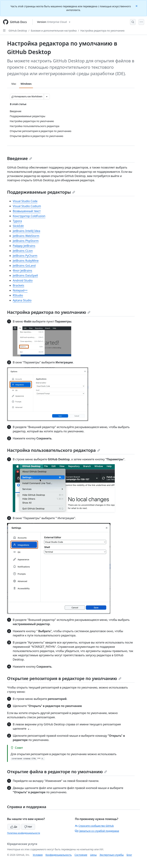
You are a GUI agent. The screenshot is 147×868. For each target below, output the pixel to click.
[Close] (137, 6)
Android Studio (23, 280)
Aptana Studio (22, 300)
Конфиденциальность (59, 855)
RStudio (18, 295)
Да (14, 827)
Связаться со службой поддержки (97, 831)
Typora (17, 221)
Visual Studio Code (25, 201)
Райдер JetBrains (24, 246)
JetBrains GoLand (24, 266)
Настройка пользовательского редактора (54, 450)
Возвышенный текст (27, 211)
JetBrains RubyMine (26, 261)
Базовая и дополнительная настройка (54, 31)
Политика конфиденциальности (24, 833)
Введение (20, 158)
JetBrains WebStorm (26, 236)
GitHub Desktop (18, 31)
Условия (38, 855)
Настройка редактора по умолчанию (102, 31)
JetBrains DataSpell (25, 276)
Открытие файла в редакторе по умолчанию (57, 772)
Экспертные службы (112, 855)
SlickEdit (18, 226)
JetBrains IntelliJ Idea (26, 231)
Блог (129, 855)
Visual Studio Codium (27, 206)
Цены (93, 855)
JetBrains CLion (23, 251)
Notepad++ (20, 290)
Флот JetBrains (22, 271)
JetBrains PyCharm (25, 256)
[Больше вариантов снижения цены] (47, 97)
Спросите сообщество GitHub (94, 826)
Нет (28, 827)
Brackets (18, 285)
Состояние (81, 855)
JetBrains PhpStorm (26, 241)
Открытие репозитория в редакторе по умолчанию (64, 678)
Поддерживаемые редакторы (41, 192)
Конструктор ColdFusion (29, 216)
